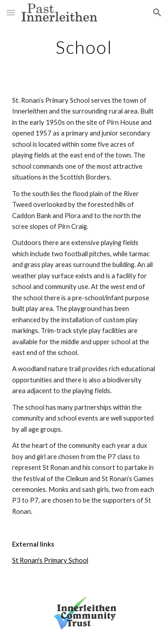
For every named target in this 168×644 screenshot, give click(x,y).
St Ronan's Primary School (50, 560)
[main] (84, 47)
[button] (11, 12)
